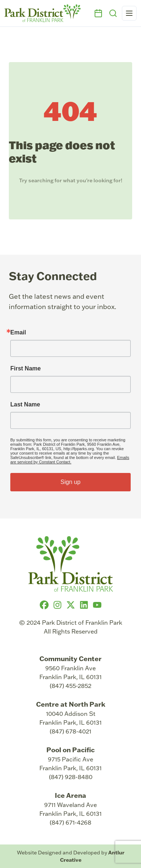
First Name (26, 369)
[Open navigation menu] (129, 13)
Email (18, 333)
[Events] (98, 13)
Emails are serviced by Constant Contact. (70, 460)
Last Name (25, 405)
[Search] (113, 13)
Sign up (70, 482)
